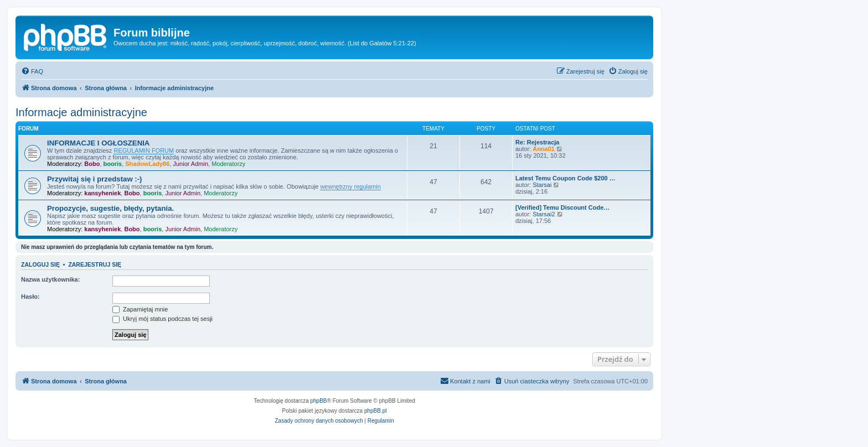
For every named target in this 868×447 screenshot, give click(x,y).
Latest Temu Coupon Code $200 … (565, 178)
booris (113, 164)
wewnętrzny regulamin (350, 186)
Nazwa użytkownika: (50, 279)
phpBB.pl (376, 411)
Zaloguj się (40, 264)
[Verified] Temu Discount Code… (562, 207)
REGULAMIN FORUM (144, 150)
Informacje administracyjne (81, 112)
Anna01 (544, 149)
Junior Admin (190, 164)
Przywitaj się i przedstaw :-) (94, 179)
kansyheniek (102, 193)
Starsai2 (544, 214)
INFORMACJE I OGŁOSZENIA (98, 143)
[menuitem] (32, 71)
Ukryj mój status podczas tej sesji (162, 319)
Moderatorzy (228, 164)
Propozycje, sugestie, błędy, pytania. (110, 208)
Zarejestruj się (95, 264)
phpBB (319, 401)
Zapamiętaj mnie (140, 309)
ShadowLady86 (147, 164)
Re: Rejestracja (538, 142)
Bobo (92, 164)
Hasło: (30, 297)
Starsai (542, 185)
